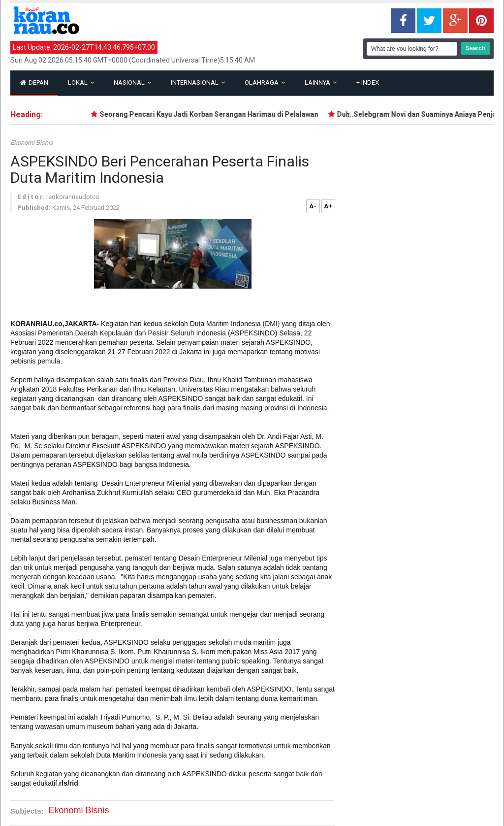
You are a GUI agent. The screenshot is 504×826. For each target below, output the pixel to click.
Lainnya (321, 83)
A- (313, 206)
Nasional (132, 83)
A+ (328, 206)
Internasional (198, 83)
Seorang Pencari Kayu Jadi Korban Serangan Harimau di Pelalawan (211, 114)
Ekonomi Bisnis (32, 143)
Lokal (81, 83)
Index (368, 83)
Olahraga (265, 83)
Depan (34, 83)
